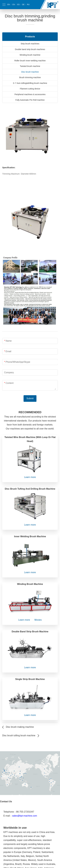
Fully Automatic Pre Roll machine (30, 100)
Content (10, 383)
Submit (30, 398)
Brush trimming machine (30, 77)
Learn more (30, 477)
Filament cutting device (30, 89)
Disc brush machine (30, 72)
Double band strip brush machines (30, 49)
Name (9, 341)
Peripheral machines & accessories (30, 94)
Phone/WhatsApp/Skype (18, 362)
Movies (38, 620)
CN (14, 5)
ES (18, 5)
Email (8, 351)
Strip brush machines (30, 44)
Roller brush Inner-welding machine (30, 61)
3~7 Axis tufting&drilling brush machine (30, 83)
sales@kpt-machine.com (24, 816)
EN (9, 5)
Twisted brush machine (30, 66)
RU (28, 5)
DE (23, 5)
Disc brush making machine (20, 727)
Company (9, 372)
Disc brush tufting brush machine (19, 735)
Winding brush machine (30, 55)
